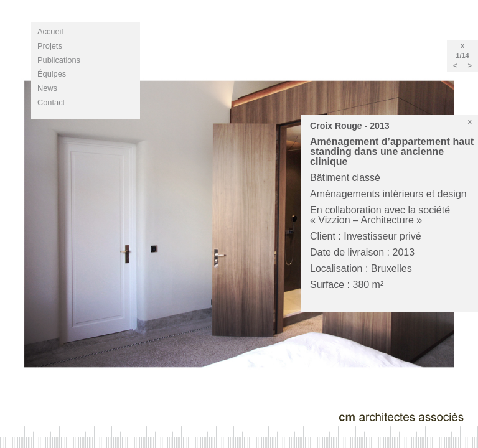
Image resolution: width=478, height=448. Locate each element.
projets (50, 46)
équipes (52, 74)
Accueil (50, 31)
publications (59, 60)
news (47, 88)
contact (51, 102)
